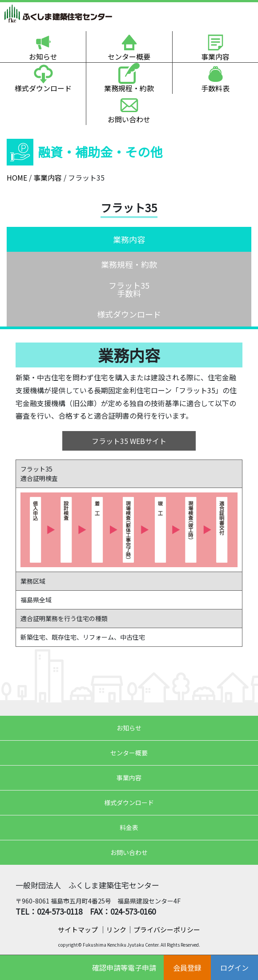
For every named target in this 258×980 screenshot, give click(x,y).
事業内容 (215, 56)
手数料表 (215, 88)
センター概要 (129, 56)
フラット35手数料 (129, 289)
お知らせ (43, 56)
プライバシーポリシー (167, 930)
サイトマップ (79, 930)
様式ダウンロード (43, 88)
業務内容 (129, 239)
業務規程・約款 (129, 88)
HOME (17, 177)
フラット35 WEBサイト (129, 441)
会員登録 (187, 968)
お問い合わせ (129, 119)
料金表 (129, 827)
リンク (116, 930)
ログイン (234, 968)
